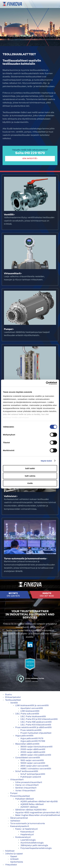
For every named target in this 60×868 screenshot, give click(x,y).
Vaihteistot (15, 821)
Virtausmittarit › (13, 273)
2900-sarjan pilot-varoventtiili (34, 766)
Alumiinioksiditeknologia (32, 843)
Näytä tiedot (46, 461)
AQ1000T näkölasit (29, 807)
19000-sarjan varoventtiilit (33, 763)
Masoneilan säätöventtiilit (27, 744)
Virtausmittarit (17, 779)
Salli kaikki (30, 468)
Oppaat (14, 856)
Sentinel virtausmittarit (26, 788)
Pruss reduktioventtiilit (31, 730)
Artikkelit (14, 859)
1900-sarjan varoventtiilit (32, 760)
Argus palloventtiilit (24, 736)
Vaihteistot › (11, 496)
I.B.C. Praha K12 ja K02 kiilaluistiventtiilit (39, 719)
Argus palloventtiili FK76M (33, 741)
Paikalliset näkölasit (25, 799)
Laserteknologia (28, 840)
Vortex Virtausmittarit (25, 790)
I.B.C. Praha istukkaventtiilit (33, 716)
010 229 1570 (35, 153)
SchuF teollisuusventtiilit (27, 771)
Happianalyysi (27, 834)
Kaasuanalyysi (27, 832)
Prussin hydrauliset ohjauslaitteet (36, 733)
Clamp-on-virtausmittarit (27, 785)
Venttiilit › (9, 215)
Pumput (14, 793)
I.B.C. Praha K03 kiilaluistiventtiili (36, 725)
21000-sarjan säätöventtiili (33, 749)
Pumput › (9, 329)
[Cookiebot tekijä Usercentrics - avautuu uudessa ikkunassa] (46, 383)
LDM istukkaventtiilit (30, 711)
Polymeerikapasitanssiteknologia (36, 848)
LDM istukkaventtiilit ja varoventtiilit (32, 705)
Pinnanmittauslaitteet (20, 796)
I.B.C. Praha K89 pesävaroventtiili (36, 722)
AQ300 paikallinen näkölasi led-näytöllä (39, 801)
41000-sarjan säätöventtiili (33, 752)
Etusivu (8, 694)
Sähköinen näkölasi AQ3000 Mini (31, 810)
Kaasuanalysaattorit (20, 826)
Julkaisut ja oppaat (14, 854)
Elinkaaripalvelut (13, 697)
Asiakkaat (10, 851)
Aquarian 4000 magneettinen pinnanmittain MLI (38, 812)
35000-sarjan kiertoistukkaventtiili (36, 747)
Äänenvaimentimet (19, 818)
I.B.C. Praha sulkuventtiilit (27, 714)
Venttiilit (14, 703)
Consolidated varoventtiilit (28, 757)
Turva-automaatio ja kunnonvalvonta (28, 823)
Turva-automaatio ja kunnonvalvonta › (26, 559)
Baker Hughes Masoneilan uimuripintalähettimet (38, 815)
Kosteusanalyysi (23, 837)
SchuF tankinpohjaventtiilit (33, 774)
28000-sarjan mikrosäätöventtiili (36, 755)
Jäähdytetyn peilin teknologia (34, 845)
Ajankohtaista (17, 862)
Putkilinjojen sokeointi (31, 777)
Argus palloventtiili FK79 (32, 738)
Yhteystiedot (11, 865)
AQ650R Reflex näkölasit (32, 804)
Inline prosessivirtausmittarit (29, 782)
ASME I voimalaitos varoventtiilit (36, 769)
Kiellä (30, 483)
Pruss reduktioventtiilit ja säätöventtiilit (33, 727)
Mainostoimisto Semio (30, 686)
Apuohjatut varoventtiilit (32, 708)
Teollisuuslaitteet (13, 700)
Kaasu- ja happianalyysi (26, 829)
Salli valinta (30, 476)
